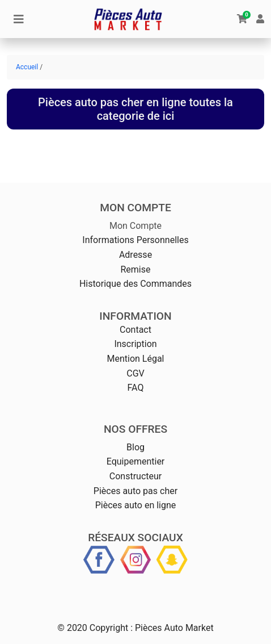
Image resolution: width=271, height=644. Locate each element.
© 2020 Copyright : (95, 628)
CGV (135, 373)
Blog (135, 447)
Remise (135, 269)
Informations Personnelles (135, 240)
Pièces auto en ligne (136, 505)
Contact (135, 330)
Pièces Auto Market (174, 628)
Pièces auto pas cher (135, 491)
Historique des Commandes (135, 284)
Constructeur (135, 476)
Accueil (27, 67)
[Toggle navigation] (19, 19)
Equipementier (136, 461)
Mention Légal (135, 359)
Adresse (135, 255)
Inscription (135, 344)
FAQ (136, 388)
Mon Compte (135, 226)
